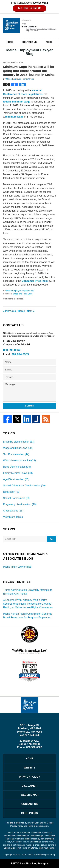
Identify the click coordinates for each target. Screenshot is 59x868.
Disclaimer (30, 786)
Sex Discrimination (16, 454)
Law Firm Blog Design (29, 864)
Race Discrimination (17, 467)
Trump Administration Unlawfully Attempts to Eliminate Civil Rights (28, 592)
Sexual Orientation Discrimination (24, 486)
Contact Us (29, 42)
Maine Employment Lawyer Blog (30, 25)
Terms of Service (35, 826)
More (49, 42)
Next (31, 311)
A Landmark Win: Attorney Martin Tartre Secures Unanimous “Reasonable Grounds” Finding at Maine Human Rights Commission (28, 604)
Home (10, 42)
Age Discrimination (16, 479)
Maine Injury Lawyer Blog (17, 567)
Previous (10, 311)
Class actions (13, 511)
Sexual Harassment (17, 498)
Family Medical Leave (18, 473)
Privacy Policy (30, 777)
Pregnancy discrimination (20, 504)
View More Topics (13, 517)
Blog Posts (29, 813)
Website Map (29, 795)
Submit (30, 406)
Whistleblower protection (19, 460)
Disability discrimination (19, 442)
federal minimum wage (17, 102)
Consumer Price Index (35, 281)
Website (29, 768)
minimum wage (14, 117)
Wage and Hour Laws (23, 294)
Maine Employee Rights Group (41, 855)
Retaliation (12, 492)
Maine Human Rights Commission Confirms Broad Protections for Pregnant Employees (28, 616)
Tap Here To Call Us (29, 8)
